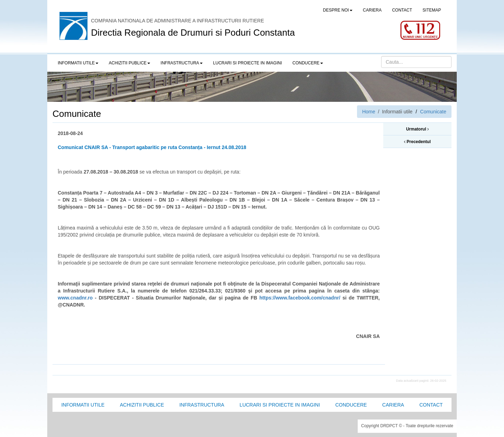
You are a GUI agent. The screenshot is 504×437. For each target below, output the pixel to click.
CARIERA (372, 10)
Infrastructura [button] (182, 63)
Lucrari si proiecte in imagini (280, 405)
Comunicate (433, 112)
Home (369, 112)
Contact (431, 405)
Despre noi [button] (338, 10)
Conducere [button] (308, 63)
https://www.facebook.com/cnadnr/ (300, 298)
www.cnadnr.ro (75, 298)
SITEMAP (432, 10)
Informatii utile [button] (78, 63)
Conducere (351, 405)
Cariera (393, 405)
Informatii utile (83, 405)
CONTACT (402, 10)
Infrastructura (202, 405)
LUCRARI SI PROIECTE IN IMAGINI (248, 63)
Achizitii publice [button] (129, 63)
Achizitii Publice (142, 405)
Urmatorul (417, 129)
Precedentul (417, 142)
